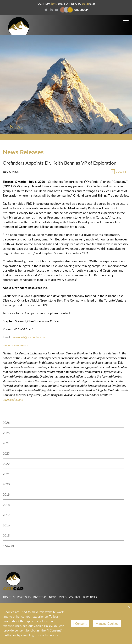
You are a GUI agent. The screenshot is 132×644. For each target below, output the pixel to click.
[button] (126, 21)
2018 (6, 505)
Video (63, 597)
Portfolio (24, 597)
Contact (75, 597)
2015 (6, 535)
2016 (6, 525)
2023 (6, 453)
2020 (6, 484)
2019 (6, 494)
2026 (6, 422)
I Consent (80, 623)
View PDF (120, 172)
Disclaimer (90, 597)
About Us (9, 597)
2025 (6, 433)
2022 (6, 464)
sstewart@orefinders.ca (29, 337)
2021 (6, 474)
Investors (40, 597)
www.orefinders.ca (16, 345)
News (53, 597)
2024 (6, 443)
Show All (9, 546)
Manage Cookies (107, 623)
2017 (6, 515)
